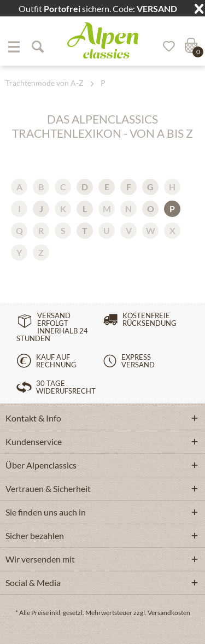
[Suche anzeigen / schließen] (37, 46)
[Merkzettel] (165, 46)
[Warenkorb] (190, 46)
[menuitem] (14, 46)
